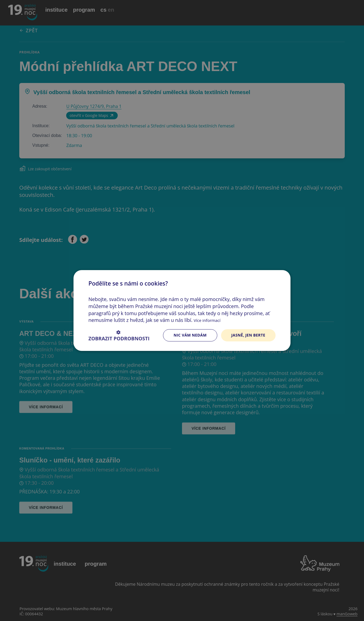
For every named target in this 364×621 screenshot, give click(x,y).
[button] (119, 335)
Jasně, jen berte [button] (248, 335)
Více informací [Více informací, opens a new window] (207, 320)
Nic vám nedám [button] (190, 335)
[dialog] (182, 310)
